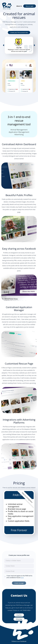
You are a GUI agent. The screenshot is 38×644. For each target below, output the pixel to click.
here (22, 578)
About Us (19, 6)
